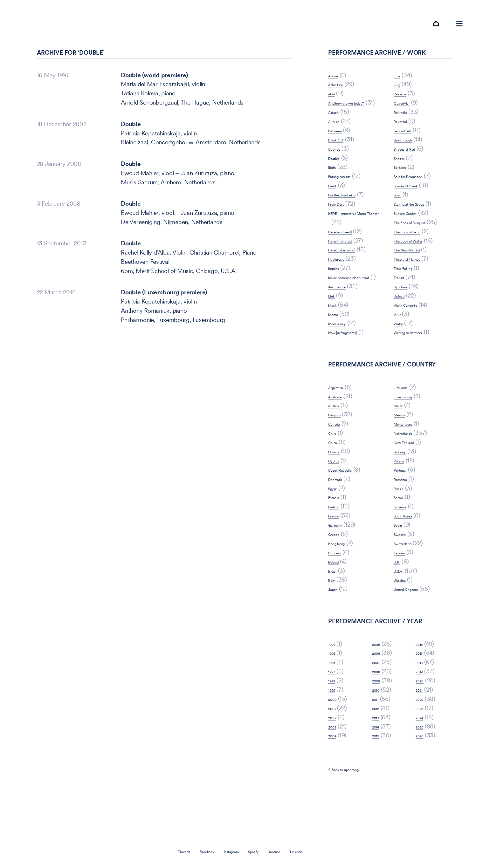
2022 (422, 735)
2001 (335, 744)
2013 (378, 753)
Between (339, 157)
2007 (379, 698)
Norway (404, 487)
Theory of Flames (416, 285)
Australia (339, 432)
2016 (422, 680)
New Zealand (411, 478)
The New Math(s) (416, 276)
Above (337, 93)
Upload (403, 322)
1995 (334, 689)
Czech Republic (348, 506)
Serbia (402, 533)
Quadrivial (407, 120)
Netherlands (409, 469)
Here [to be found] (352, 276)
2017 (422, 689)
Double (131, 142)
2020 (422, 716)
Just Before (343, 322)
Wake (401, 350)
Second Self (409, 148)
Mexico (403, 450)
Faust (335, 212)
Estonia (338, 533)
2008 (379, 707)
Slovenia (404, 542)
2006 (379, 689)
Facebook (193, 851)
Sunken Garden (414, 230)
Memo (337, 350)
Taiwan (403, 588)
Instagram (229, 851)
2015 (378, 771)
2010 (378, 725)
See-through (410, 157)
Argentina (341, 423)
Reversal (405, 138)
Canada (338, 459)
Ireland (337, 597)
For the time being (352, 221)
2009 (379, 716)
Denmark (340, 515)
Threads (160, 851)
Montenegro (410, 459)
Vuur (400, 341)
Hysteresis (342, 285)
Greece (338, 570)
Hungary (339, 588)
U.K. (399, 597)
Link (333, 331)
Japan (336, 625)
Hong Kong (343, 579)
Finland (337, 542)
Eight (335, 194)
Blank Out (341, 166)
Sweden (404, 570)
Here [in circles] (348, 267)
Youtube (289, 851)
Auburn (338, 148)
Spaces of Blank (414, 203)
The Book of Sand (417, 258)
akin (333, 111)
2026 (422, 771)
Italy (334, 615)
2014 (378, 762)
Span (400, 212)
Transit (402, 304)
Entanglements (347, 203)
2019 (422, 707)
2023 (422, 744)
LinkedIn (320, 851)
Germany (340, 560)
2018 (422, 698)
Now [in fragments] (353, 368)
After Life (340, 102)
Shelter (403, 175)
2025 (422, 762)
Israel (335, 607)
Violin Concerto (414, 331)
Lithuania (405, 423)
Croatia (338, 487)
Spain (401, 560)
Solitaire (404, 185)
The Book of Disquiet (421, 239)
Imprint (337, 294)
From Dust (342, 230)
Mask (335, 341)
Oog (399, 102)
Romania (405, 515)
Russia (402, 524)
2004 (335, 771)
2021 (422, 725)
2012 (378, 744)
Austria (337, 441)
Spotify (260, 851)
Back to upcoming (355, 805)
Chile (335, 469)
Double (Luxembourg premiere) (164, 310)
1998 (334, 716)
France (337, 551)
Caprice (338, 175)
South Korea (409, 551)
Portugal (404, 506)
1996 (334, 698)
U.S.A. (402, 607)
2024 (422, 753)
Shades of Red (412, 166)
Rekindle (404, 129)
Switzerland (409, 579)
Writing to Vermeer (418, 359)
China (336, 478)
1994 (334, 680)
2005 (379, 680)
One (399, 93)
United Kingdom (414, 625)
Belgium (338, 450)
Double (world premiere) (154, 93)
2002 (335, 753)
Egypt (336, 524)
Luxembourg (410, 432)
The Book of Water (418, 267)
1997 (334, 707)
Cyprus (338, 496)
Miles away (343, 359)
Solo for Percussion (418, 194)
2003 (335, 762)
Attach (337, 138)
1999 (334, 725)
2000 (335, 735)
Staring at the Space (420, 221)
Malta (401, 441)
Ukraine (404, 615)
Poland (402, 496)
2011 (378, 735)
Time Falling (409, 294)
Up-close (405, 313)
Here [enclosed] (348, 258)
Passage (404, 111)
